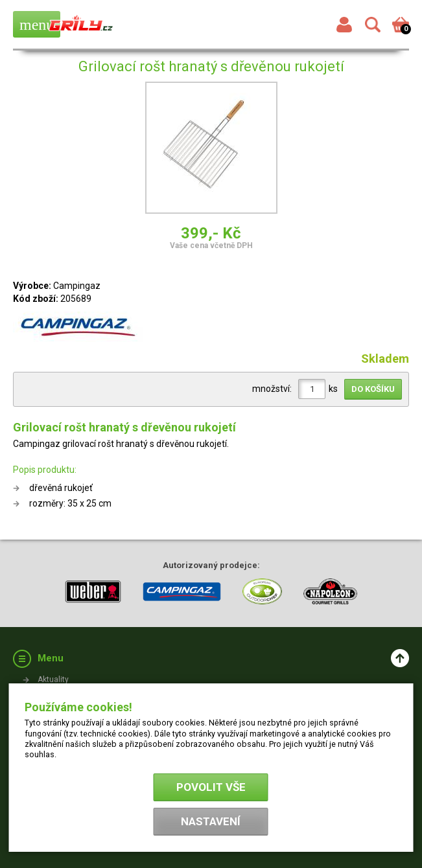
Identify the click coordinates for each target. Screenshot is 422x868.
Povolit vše (211, 787)
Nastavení (211, 821)
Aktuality (53, 680)
